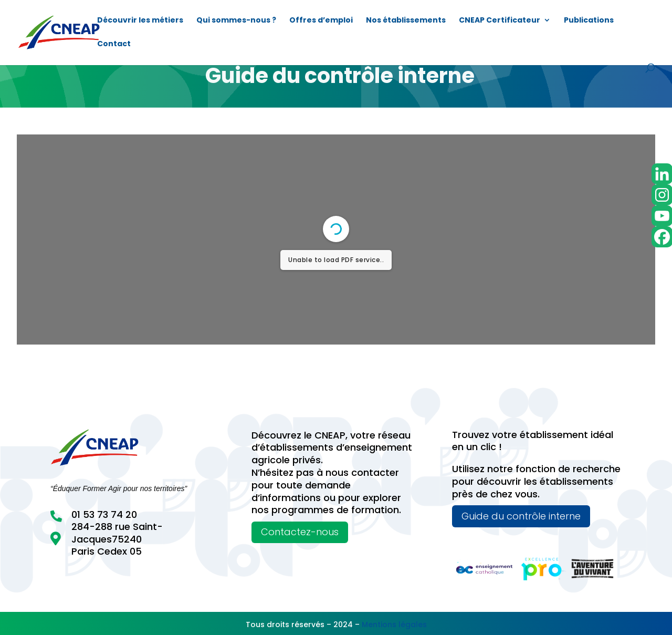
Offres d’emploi (321, 21)
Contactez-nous (300, 532)
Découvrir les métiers (140, 21)
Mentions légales (394, 624)
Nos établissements (406, 21)
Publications (589, 21)
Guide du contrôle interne (521, 516)
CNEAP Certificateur (500, 21)
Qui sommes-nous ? (236, 21)
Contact (114, 44)
